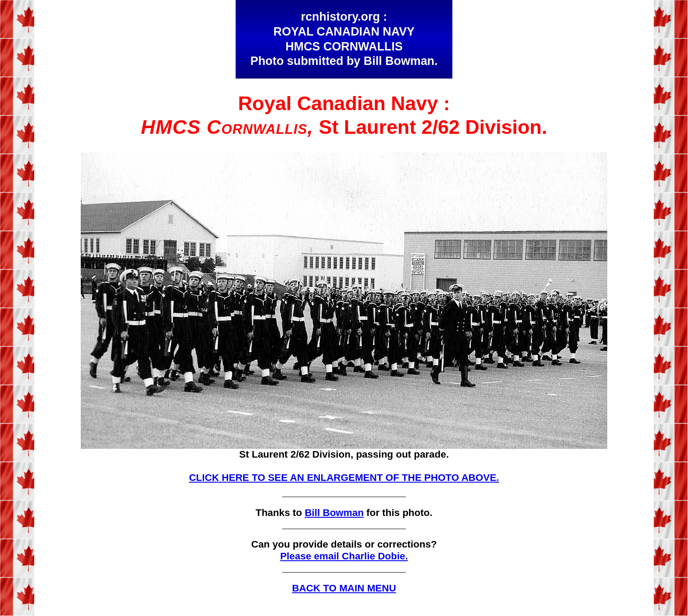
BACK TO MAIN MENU (344, 588)
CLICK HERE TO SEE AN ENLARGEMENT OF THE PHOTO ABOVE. (344, 478)
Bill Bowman (334, 513)
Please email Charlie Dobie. (344, 556)
